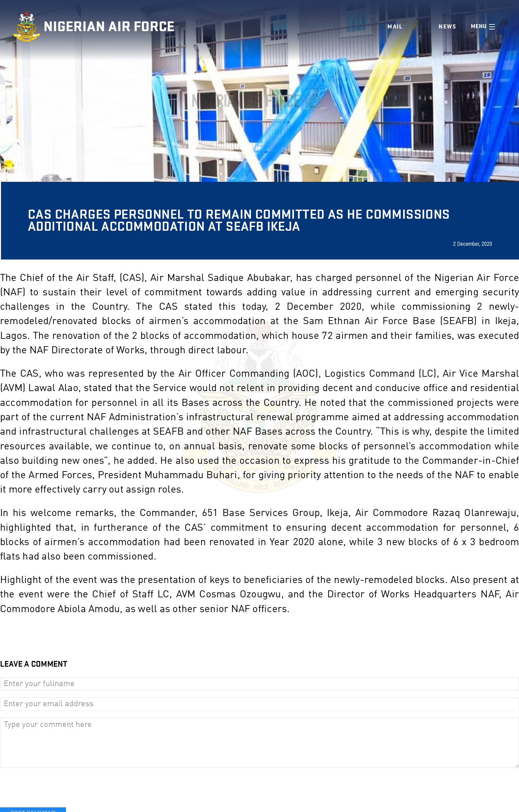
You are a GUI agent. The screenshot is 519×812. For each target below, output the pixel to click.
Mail (395, 27)
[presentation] (51, 788)
